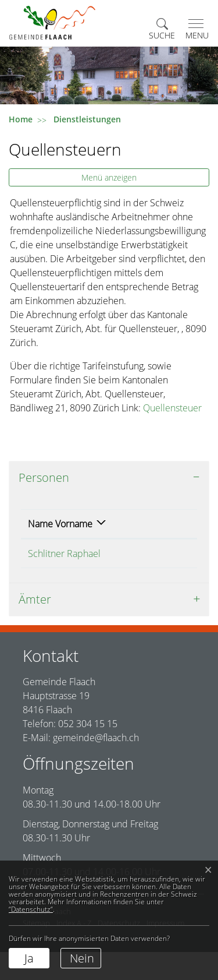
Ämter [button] (35, 627)
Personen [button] (44, 477)
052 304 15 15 (88, 752)
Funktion (124, 538)
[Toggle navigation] (195, 30)
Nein (82, 958)
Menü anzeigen (109, 177)
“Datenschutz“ (31, 909)
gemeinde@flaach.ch (96, 766)
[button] (162, 29)
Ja (29, 958)
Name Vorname (47, 531)
